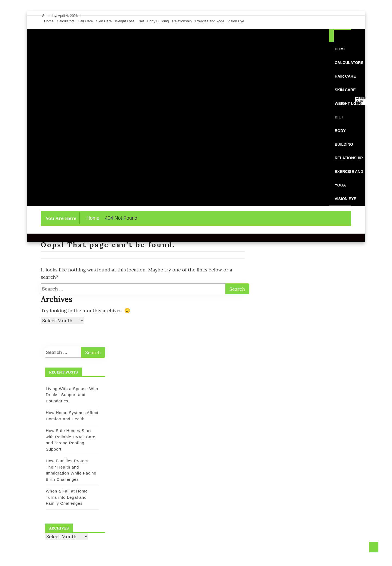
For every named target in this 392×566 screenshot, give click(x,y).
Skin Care (104, 21)
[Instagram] (342, 16)
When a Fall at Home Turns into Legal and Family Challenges (67, 497)
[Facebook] (332, 16)
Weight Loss (125, 21)
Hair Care (85, 21)
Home (49, 21)
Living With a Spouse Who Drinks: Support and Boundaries (72, 395)
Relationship (182, 21)
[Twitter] (337, 16)
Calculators (66, 21)
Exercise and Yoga (210, 21)
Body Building (158, 21)
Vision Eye (236, 21)
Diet (141, 21)
